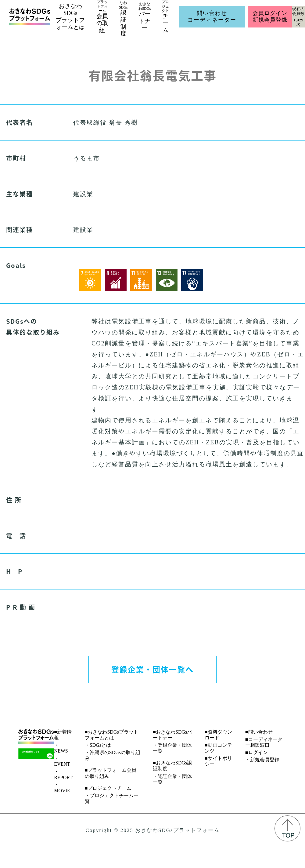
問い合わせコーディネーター (212, 16)
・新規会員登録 (262, 760)
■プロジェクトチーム (108, 788)
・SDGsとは (98, 745)
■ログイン (257, 752)
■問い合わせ (259, 732)
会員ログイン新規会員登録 (270, 16)
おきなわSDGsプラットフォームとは (70, 16)
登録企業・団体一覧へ (152, 669)
